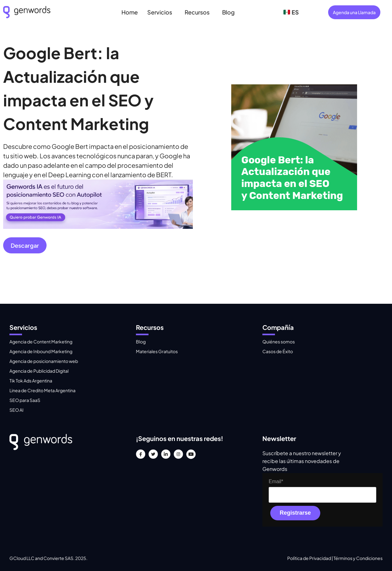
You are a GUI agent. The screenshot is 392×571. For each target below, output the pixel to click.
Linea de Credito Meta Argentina (42, 390)
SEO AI (17, 410)
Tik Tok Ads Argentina (31, 381)
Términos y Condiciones (358, 558)
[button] (161, 12)
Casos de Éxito (278, 351)
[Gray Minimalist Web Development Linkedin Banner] (98, 226)
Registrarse (295, 513)
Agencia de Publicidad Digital (39, 371)
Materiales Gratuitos (157, 351)
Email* (276, 481)
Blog (228, 12)
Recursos (197, 12)
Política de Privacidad (309, 558)
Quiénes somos (279, 342)
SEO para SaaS (25, 400)
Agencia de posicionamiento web (44, 361)
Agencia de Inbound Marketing (41, 351)
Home (130, 12)
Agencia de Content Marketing (41, 342)
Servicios (160, 12)
